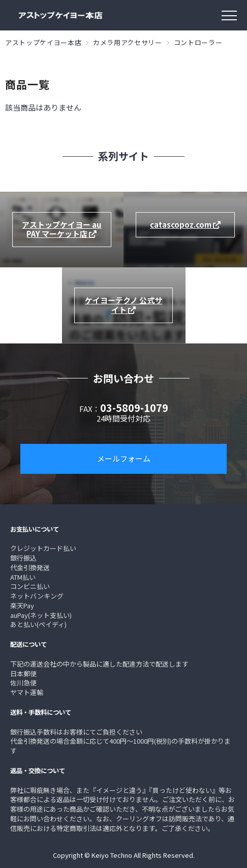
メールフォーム (124, 458)
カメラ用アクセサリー (128, 42)
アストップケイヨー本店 (43, 42)
